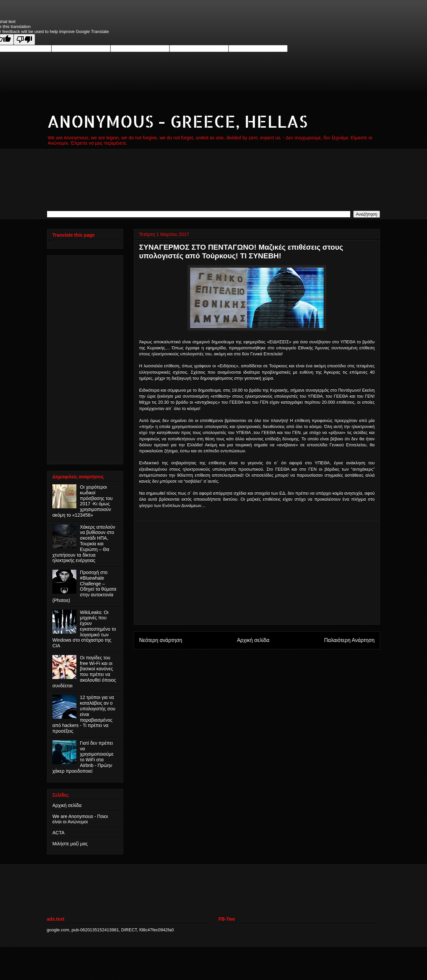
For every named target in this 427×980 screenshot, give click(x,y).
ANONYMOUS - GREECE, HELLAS (177, 121)
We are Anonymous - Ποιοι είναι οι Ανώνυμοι (80, 819)
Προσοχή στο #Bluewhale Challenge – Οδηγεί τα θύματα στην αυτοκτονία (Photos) (84, 586)
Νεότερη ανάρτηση (161, 640)
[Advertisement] (257, 573)
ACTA (58, 833)
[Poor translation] (24, 39)
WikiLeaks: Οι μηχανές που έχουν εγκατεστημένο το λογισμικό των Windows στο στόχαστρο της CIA (84, 629)
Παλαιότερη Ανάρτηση (349, 640)
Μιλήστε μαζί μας (70, 844)
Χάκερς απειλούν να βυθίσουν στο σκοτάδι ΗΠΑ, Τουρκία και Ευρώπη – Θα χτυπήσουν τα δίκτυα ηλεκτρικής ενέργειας (84, 544)
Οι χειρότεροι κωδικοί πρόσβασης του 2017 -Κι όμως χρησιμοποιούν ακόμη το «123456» (83, 501)
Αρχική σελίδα (253, 640)
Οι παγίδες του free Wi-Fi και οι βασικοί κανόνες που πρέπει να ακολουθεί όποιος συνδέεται (84, 672)
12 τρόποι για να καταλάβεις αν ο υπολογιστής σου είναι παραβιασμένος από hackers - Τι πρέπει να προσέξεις (84, 714)
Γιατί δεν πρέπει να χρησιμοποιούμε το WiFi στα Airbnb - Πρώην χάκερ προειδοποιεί (83, 757)
